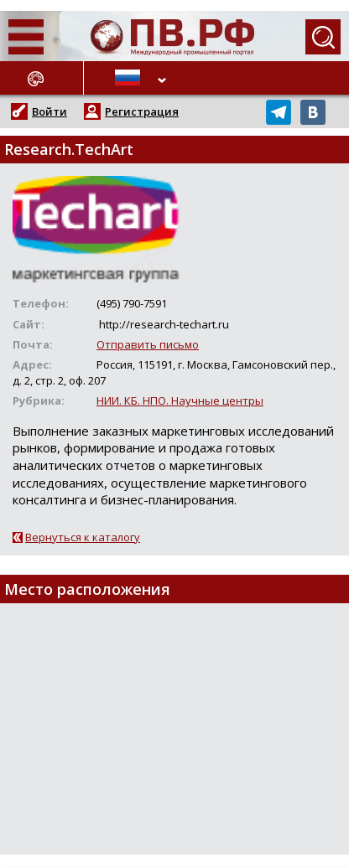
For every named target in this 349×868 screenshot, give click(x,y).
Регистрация (142, 111)
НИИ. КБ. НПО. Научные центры (180, 400)
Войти (49, 111)
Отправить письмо (148, 344)
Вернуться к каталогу (83, 537)
